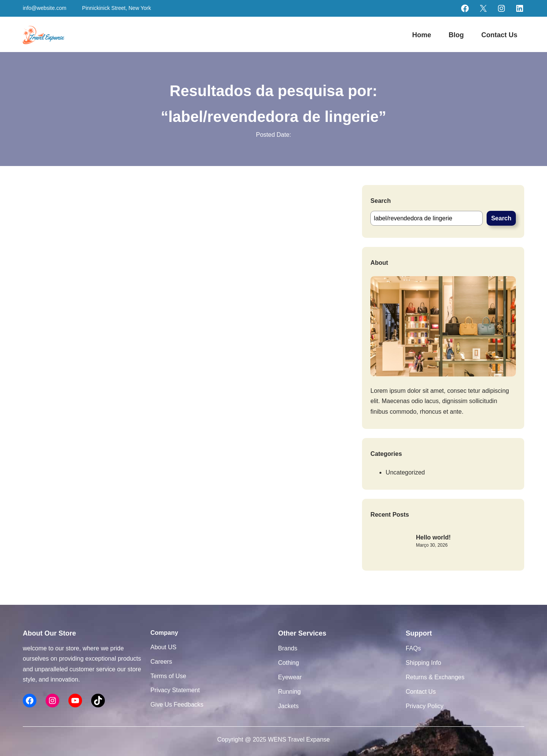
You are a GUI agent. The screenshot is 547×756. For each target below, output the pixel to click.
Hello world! (433, 537)
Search (501, 218)
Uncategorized (405, 472)
